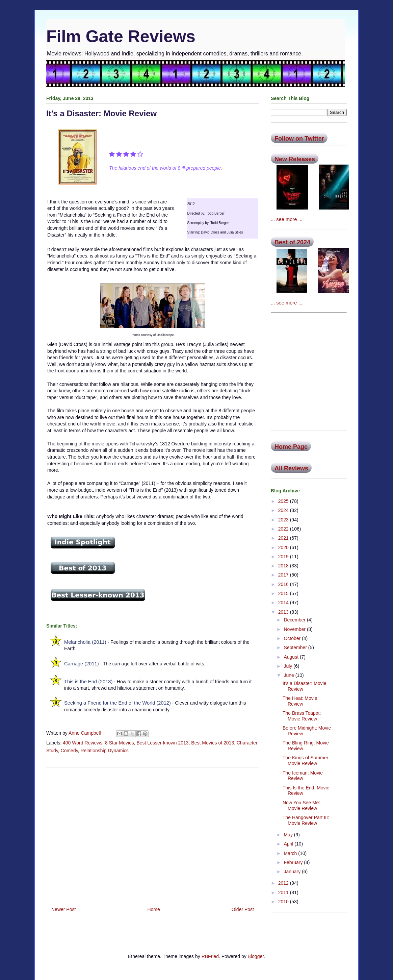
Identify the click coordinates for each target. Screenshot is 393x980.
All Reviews (291, 468)
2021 (284, 538)
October (293, 638)
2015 (284, 593)
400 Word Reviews (83, 743)
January (293, 872)
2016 (284, 584)
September (296, 647)
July (289, 666)
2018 (284, 566)
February (294, 862)
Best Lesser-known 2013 (162, 743)
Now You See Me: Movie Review (301, 805)
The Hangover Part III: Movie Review (306, 820)
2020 (284, 547)
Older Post (243, 909)
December (295, 620)
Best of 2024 (292, 242)
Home (153, 909)
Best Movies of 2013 (213, 743)
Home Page (291, 447)
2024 (284, 510)
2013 (284, 612)
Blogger (256, 956)
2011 (284, 892)
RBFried (210, 956)
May (289, 835)
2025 (284, 501)
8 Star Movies (120, 743)
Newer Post (63, 909)
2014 (284, 603)
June (289, 675)
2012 (284, 883)
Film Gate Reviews (121, 36)
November (295, 629)
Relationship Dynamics (104, 751)
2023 (284, 520)
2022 (284, 529)
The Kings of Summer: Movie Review (306, 761)
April (289, 844)
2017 (284, 575)
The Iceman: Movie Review (303, 776)
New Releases (295, 159)
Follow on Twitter (299, 139)
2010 (284, 902)
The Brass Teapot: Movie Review (302, 716)
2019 (284, 557)
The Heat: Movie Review (300, 701)
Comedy (69, 751)
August (292, 657)
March (291, 853)
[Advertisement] (153, 834)
